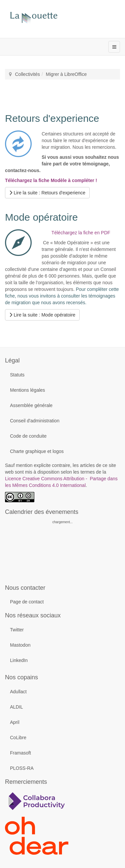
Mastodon (20, 645)
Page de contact (27, 602)
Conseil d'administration (35, 421)
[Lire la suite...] (47, 193)
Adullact (18, 692)
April (15, 722)
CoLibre (18, 738)
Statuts (17, 375)
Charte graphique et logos (37, 451)
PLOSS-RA (22, 768)
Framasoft (20, 753)
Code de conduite (28, 436)
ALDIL (16, 707)
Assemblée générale (31, 405)
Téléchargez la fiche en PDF (81, 233)
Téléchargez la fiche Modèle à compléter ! (51, 180)
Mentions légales (27, 390)
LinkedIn (19, 660)
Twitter (17, 630)
